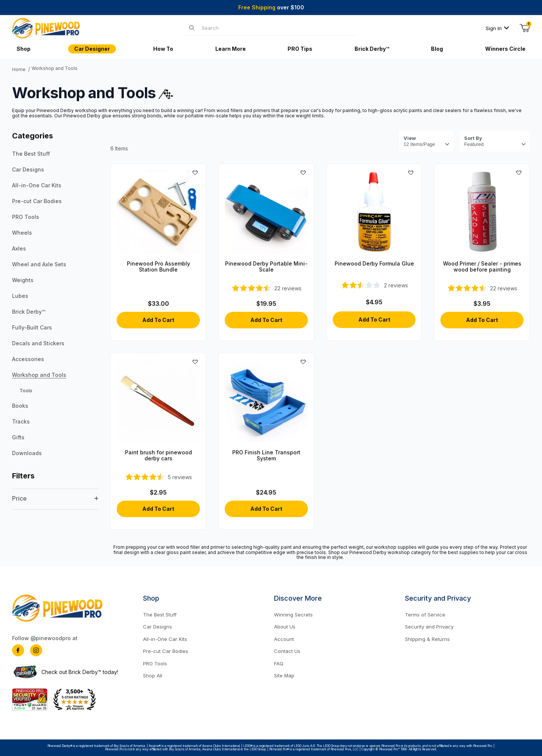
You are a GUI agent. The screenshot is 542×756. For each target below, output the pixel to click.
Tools (26, 390)
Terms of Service (425, 615)
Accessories (28, 359)
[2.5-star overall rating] (374, 285)
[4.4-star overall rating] (158, 477)
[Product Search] (277, 28)
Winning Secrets (293, 615)
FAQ (279, 663)
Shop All (153, 676)
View (410, 138)
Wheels (22, 233)
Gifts (18, 437)
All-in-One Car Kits (37, 185)
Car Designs (28, 169)
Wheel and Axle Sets (39, 264)
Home (19, 70)
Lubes (20, 296)
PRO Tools (26, 217)
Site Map (284, 676)
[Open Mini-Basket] (525, 28)
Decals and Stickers (38, 343)
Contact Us (287, 651)
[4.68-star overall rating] (482, 288)
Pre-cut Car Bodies (37, 201)
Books (20, 406)
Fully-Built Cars (32, 327)
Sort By (473, 138)
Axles (19, 248)
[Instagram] (36, 650)
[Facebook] (18, 650)
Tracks (21, 421)
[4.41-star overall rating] (266, 288)
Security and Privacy (429, 627)
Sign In (497, 28)
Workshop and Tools (55, 68)
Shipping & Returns (427, 639)
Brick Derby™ (29, 312)
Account (284, 639)
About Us (285, 627)
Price (55, 498)
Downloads (27, 453)
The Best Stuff (31, 154)
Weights (23, 280)
